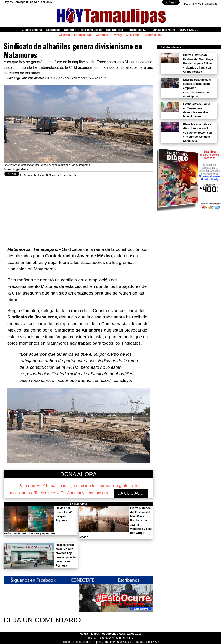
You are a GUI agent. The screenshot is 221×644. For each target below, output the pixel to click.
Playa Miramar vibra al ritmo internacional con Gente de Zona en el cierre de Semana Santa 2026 (198, 133)
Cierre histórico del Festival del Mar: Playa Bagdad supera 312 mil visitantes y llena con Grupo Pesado (198, 63)
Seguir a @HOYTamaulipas (200, 4)
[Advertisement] (78, 210)
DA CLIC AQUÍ (131, 493)
